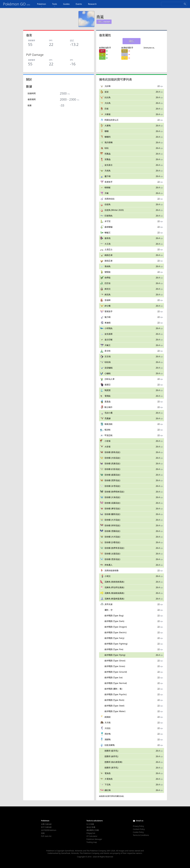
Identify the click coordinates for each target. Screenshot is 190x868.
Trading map (92, 842)
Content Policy (139, 829)
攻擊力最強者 (46, 824)
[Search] (174, 4)
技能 (43, 833)
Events (79, 4)
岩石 (125, 51)
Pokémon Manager (94, 839)
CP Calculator (92, 836)
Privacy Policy (138, 826)
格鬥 (102, 51)
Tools (55, 5)
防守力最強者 (46, 827)
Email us (140, 821)
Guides (66, 4)
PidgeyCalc (91, 833)
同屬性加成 (119, 796)
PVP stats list (46, 836)
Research (92, 4)
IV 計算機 (90, 824)
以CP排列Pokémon (49, 830)
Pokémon (42, 5)
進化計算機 (91, 827)
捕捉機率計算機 (93, 830)
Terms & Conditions (141, 835)
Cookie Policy (138, 832)
